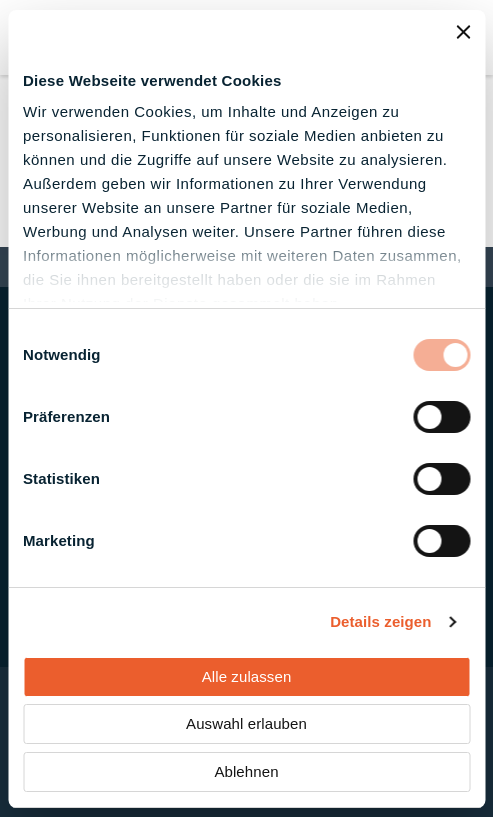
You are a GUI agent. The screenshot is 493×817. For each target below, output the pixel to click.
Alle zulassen (247, 676)
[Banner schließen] (463, 32)
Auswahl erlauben (246, 723)
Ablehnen (246, 771)
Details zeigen (380, 621)
